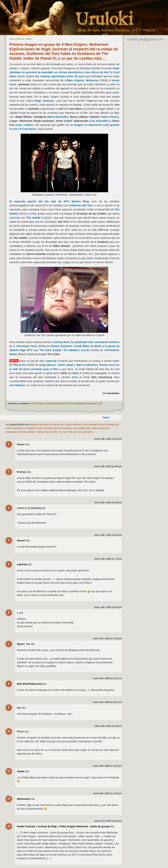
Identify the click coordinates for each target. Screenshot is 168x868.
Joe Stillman (17, 385)
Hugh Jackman (44, 101)
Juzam (21, 771)
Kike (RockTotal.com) (29, 684)
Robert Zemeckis (62, 346)
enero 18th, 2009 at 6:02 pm (108, 503)
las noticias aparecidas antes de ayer (60, 76)
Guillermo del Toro (81, 205)
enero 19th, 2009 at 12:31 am (107, 678)
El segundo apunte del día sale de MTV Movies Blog (49, 201)
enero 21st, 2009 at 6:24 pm (108, 821)
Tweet (106, 418)
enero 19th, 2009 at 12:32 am (107, 702)
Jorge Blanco (48, 365)
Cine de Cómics (38, 403)
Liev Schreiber (99, 121)
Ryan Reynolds (58, 117)
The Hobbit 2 (34, 218)
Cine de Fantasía (77, 403)
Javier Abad (65, 365)
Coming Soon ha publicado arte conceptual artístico (86, 342)
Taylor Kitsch (109, 117)
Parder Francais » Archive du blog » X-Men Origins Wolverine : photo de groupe (63, 826)
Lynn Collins (24, 125)
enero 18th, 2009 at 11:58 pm (107, 639)
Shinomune (23, 799)
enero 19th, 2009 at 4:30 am (108, 726)
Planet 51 (19, 365)
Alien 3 (77, 373)
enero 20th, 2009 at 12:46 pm (107, 793)
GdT (100, 403)
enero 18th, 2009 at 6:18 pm (108, 535)
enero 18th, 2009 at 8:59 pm (108, 607)
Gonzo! (21, 540)
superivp (51, 361)
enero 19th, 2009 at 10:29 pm (107, 766)
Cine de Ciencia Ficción (57, 403)
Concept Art (92, 403)
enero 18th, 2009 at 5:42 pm (108, 439)
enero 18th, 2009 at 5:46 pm (108, 466)
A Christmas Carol (25, 346)
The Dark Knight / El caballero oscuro (65, 350)
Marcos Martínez (87, 365)
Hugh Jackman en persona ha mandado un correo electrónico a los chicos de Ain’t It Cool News (64, 72)
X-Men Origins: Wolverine (82, 80)
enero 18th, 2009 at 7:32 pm (108, 559)
